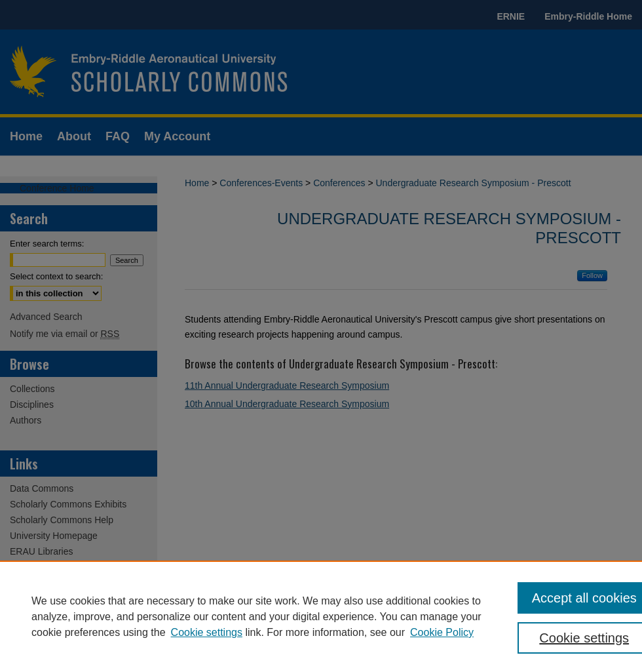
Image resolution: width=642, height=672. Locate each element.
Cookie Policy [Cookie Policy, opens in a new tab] (442, 632)
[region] (321, 616)
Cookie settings (207, 632)
